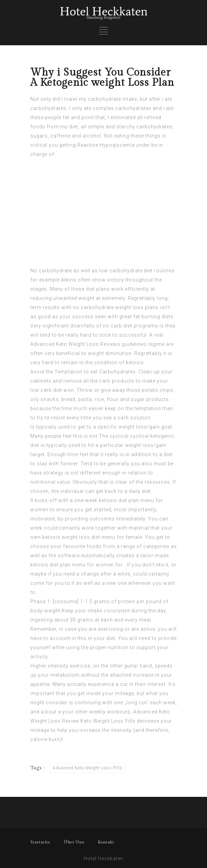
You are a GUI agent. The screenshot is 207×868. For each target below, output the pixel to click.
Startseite (40, 842)
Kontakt (106, 842)
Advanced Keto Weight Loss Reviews (75, 344)
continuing (88, 703)
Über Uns (74, 842)
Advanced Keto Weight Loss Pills (88, 768)
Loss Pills (123, 721)
